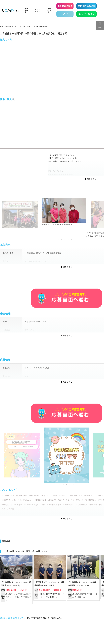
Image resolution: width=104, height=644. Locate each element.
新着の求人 (49, 11)
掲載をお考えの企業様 (86, 6)
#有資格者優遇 (22, 496)
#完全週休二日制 (76, 496)
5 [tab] (72, 239)
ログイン (65, 14)
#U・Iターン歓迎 (7, 496)
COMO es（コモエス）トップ (12, 618)
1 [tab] (58, 239)
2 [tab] (62, 239)
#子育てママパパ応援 (49, 496)
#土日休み (63, 496)
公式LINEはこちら (88, 13)
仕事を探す (26, 11)
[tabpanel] (67, 212)
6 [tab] (75, 239)
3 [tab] (65, 239)
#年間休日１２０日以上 (93, 496)
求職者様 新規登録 (65, 6)
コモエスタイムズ (36, 11)
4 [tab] (68, 239)
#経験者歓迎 (34, 496)
